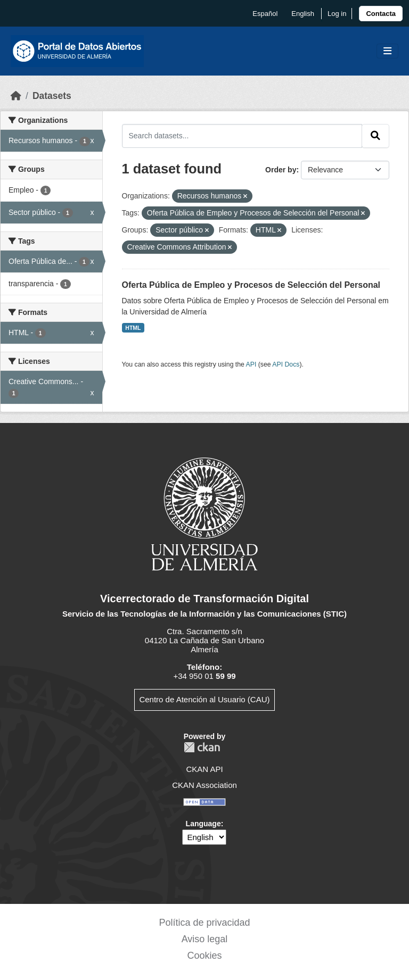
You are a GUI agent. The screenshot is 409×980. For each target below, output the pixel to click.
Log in (337, 14)
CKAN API (204, 769)
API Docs (286, 364)
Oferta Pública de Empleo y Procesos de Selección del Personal (251, 285)
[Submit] (375, 136)
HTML (133, 328)
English (303, 14)
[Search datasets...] (242, 136)
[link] (381, 14)
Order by (281, 170)
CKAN (202, 747)
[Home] (16, 96)
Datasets (52, 96)
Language (203, 824)
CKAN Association (204, 785)
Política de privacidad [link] (204, 923)
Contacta (381, 14)
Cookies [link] (204, 956)
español (265, 14)
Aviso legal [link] (205, 939)
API (251, 364)
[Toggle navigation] (387, 51)
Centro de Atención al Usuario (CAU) (204, 699)
